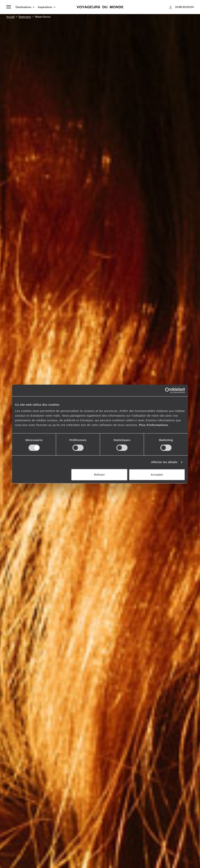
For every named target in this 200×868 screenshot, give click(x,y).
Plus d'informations (153, 425)
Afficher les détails (164, 462)
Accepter (157, 475)
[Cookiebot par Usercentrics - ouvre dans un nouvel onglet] (168, 390)
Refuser (99, 475)
